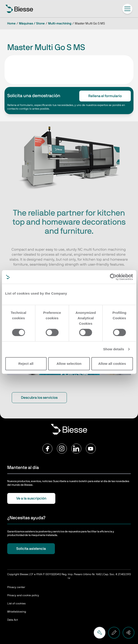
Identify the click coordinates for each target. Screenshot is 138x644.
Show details (114, 349)
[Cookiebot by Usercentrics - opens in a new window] (113, 277)
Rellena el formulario (105, 96)
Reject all (26, 364)
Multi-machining (60, 24)
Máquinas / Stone (32, 24)
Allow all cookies (112, 364)
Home (11, 24)
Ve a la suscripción (31, 498)
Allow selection (69, 364)
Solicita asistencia (31, 549)
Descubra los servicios (39, 398)
